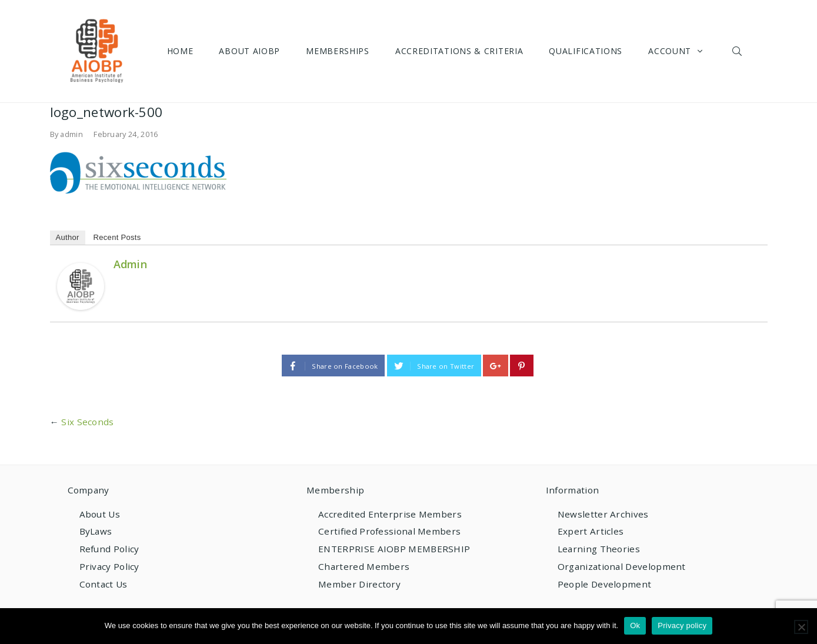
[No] (801, 627)
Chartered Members (364, 566)
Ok (635, 625)
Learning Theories (599, 549)
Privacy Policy (109, 566)
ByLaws (96, 531)
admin (71, 134)
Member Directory (359, 584)
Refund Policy (109, 549)
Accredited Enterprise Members (390, 514)
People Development (604, 584)
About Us (100, 514)
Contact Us (104, 584)
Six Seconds (87, 422)
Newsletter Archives (603, 514)
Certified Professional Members (389, 531)
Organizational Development (622, 566)
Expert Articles (591, 531)
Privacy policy (682, 625)
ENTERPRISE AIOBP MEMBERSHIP (394, 549)
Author (68, 237)
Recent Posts (117, 237)
